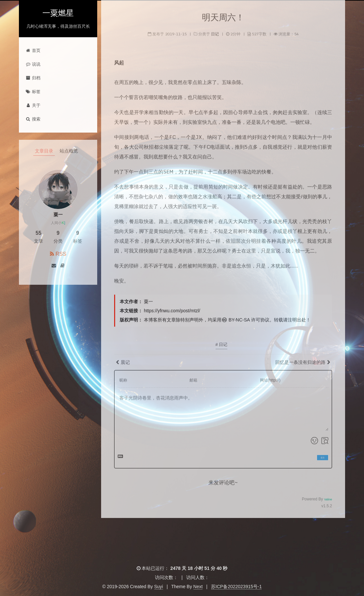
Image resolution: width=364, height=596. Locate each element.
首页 (33, 50)
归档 (33, 78)
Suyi (159, 587)
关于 (33, 105)
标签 (33, 92)
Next (198, 587)
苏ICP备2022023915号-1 (236, 587)
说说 (33, 64)
